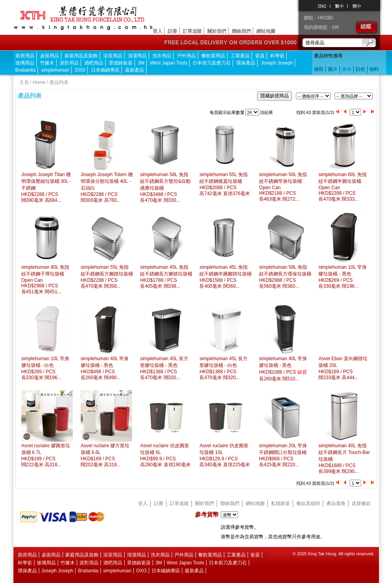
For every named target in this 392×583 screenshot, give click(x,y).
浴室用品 (113, 56)
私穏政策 (280, 503)
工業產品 (240, 56)
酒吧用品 (94, 63)
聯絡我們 (241, 31)
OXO (80, 70)
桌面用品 (49, 56)
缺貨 (302, 372)
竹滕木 (47, 63)
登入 (157, 31)
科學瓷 (277, 56)
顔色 (360, 69)
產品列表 (59, 82)
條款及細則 (308, 503)
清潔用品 (137, 56)
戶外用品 (186, 56)
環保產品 (246, 63)
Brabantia (26, 70)
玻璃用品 (25, 63)
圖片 (333, 69)
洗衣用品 (162, 56)
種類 (319, 69)
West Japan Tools (169, 63)
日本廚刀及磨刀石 (212, 63)
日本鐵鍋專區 (105, 70)
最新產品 (134, 70)
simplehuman (55, 70)
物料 (374, 69)
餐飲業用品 (213, 56)
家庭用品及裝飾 (81, 56)
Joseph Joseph (277, 63)
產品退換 (336, 503)
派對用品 (69, 63)
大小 (347, 69)
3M (141, 63)
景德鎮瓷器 (121, 63)
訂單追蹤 (192, 31)
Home (39, 82)
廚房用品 (25, 56)
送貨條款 (361, 503)
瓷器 (260, 56)
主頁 (24, 82)
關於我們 (217, 31)
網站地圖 (266, 31)
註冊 (172, 31)
